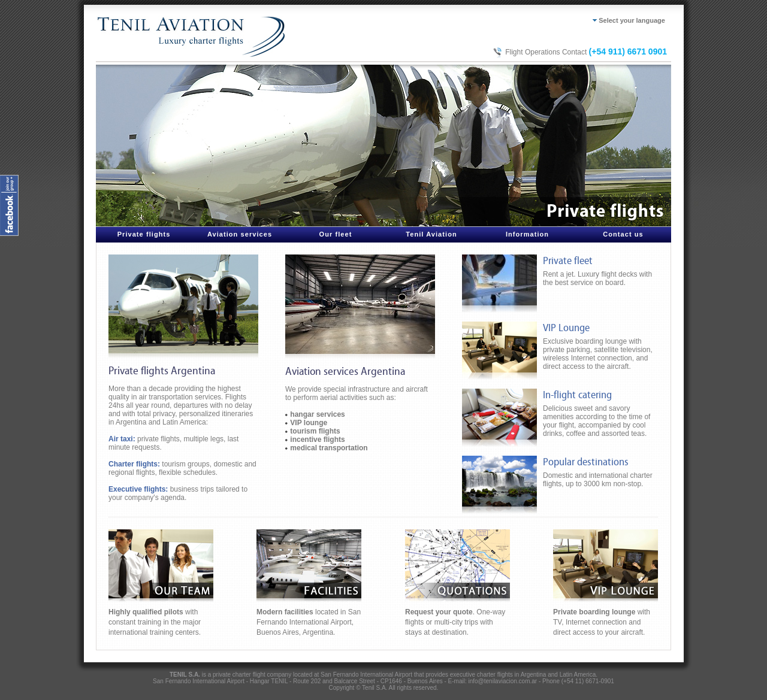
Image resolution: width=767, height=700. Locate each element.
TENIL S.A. (185, 675)
